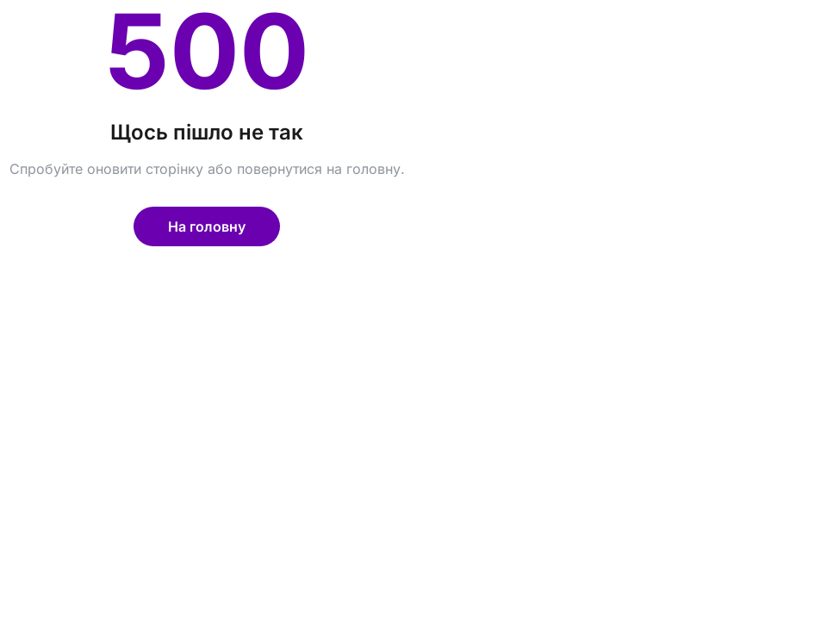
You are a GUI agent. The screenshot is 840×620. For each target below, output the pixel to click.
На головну (207, 226)
